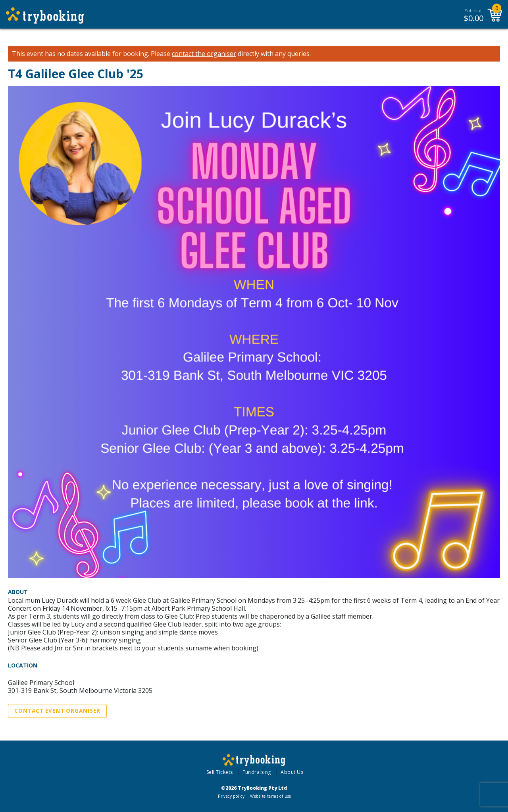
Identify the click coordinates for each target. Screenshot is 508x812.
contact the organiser (204, 54)
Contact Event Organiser (57, 711)
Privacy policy (231, 796)
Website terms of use (270, 796)
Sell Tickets (220, 772)
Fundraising (257, 772)
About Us (292, 772)
